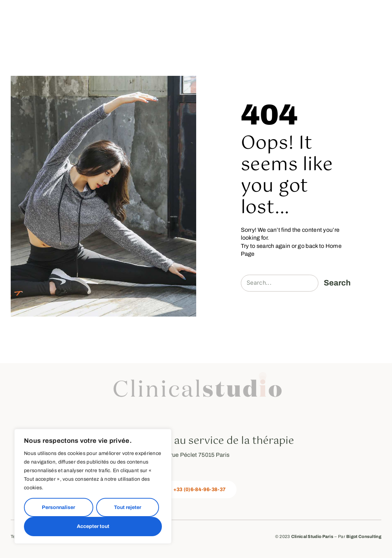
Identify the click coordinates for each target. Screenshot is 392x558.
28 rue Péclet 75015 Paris (196, 455)
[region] (93, 486)
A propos (128, 11)
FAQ (375, 18)
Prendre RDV (358, 11)
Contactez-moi (338, 18)
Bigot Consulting (364, 537)
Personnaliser (58, 507)
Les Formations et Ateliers (298, 11)
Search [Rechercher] (337, 283)
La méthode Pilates (183, 11)
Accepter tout (93, 526)
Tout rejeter (128, 507)
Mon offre (238, 11)
